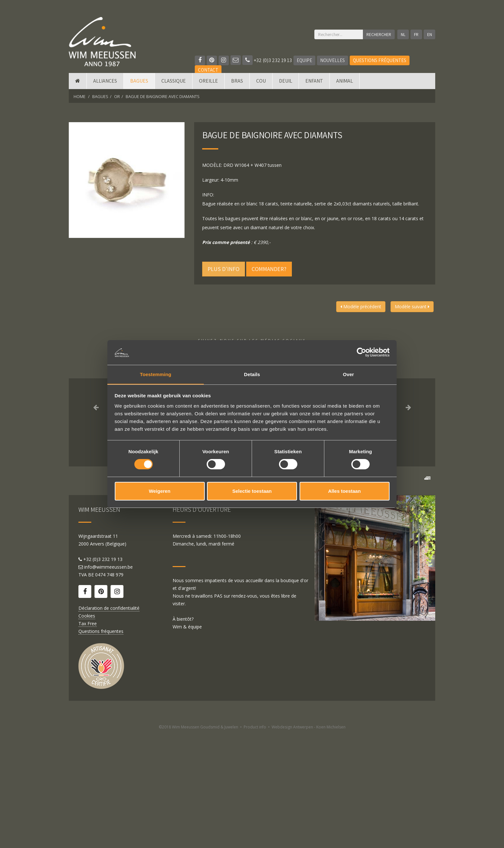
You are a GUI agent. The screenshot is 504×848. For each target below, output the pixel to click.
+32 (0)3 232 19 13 (267, 60)
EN (430, 34)
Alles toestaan (345, 491)
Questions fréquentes (380, 60)
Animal (345, 81)
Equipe (304, 60)
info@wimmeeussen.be (108, 681)
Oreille (208, 81)
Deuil (286, 81)
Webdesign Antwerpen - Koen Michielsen (309, 841)
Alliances (105, 81)
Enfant (314, 81)
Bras (237, 81)
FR (416, 34)
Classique (174, 81)
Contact (208, 70)
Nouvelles (333, 60)
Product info (255, 841)
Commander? (269, 269)
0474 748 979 (109, 688)
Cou (261, 81)
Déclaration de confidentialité (109, 722)
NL (403, 34)
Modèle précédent (361, 307)
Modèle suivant (412, 307)
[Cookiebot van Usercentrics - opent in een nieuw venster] (361, 352)
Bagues (139, 81)
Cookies (87, 730)
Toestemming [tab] (156, 374)
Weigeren (160, 491)
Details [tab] (252, 374)
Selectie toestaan (252, 491)
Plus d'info (224, 269)
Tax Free (88, 737)
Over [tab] (349, 374)
